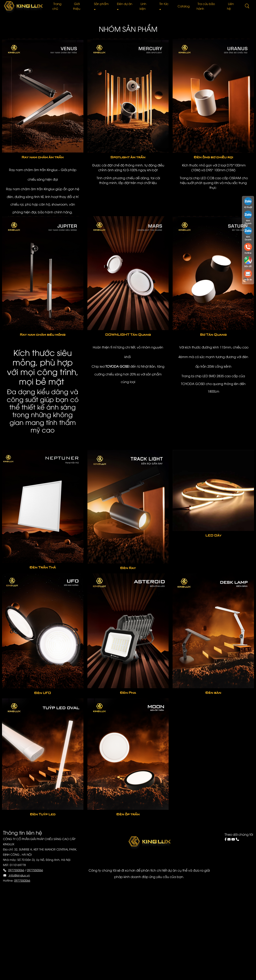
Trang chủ (57, 6)
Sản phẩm (101, 6)
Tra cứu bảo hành (206, 6)
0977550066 (16, 870)
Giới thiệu (77, 6)
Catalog (184, 6)
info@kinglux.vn (19, 875)
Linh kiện (143, 6)
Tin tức (164, 6)
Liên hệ (230, 6)
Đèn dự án (125, 6)
